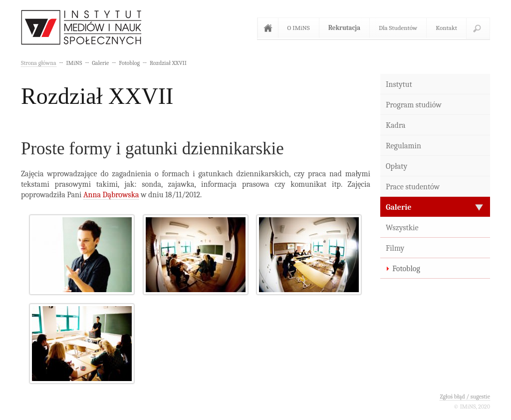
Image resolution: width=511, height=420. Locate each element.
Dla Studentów (398, 28)
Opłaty (396, 166)
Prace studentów (413, 187)
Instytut (399, 84)
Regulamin (403, 146)
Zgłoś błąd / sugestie (465, 397)
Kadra (396, 125)
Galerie (398, 207)
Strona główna (270, 28)
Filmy (395, 248)
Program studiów (414, 105)
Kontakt (446, 28)
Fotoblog (406, 269)
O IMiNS (299, 28)
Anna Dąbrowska (111, 195)
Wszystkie (402, 228)
